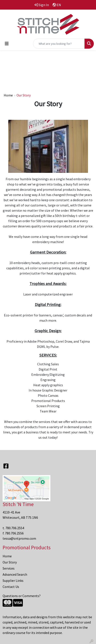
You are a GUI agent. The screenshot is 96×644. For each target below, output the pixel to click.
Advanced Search (15, 574)
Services (9, 568)
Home (8, 95)
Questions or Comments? (22, 596)
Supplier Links (13, 580)
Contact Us (11, 587)
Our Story (10, 562)
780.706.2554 (15, 528)
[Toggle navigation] (7, 44)
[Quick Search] (59, 44)
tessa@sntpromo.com (19, 538)
